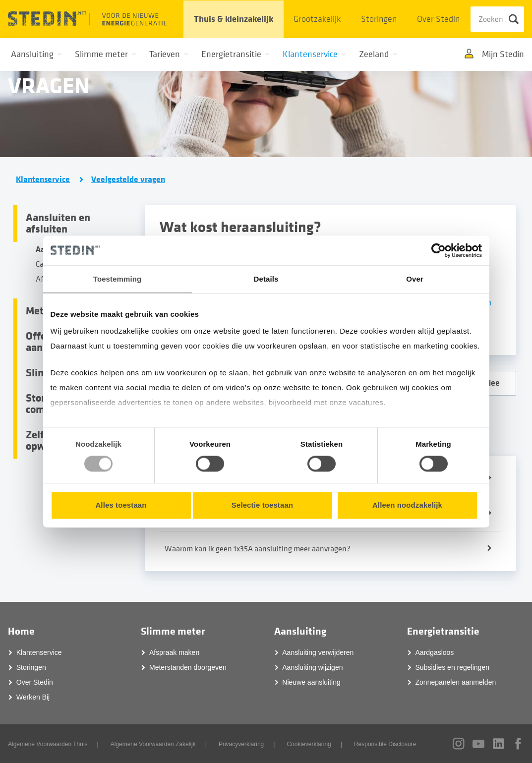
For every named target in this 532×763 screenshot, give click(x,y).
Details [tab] (266, 279)
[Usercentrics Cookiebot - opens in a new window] (439, 250)
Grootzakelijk (317, 19)
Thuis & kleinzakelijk (234, 19)
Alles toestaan (121, 505)
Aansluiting (300, 631)
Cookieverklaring (309, 744)
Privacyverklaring (241, 744)
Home (21, 631)
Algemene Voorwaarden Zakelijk (153, 744)
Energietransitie (443, 631)
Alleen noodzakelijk (407, 505)
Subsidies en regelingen (452, 667)
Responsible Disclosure (385, 744)
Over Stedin (438, 19)
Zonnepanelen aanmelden (456, 682)
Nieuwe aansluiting (311, 682)
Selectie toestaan (262, 505)
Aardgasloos (435, 652)
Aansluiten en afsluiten (58, 223)
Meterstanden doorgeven (188, 667)
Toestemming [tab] (118, 279)
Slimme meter (173, 631)
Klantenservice (43, 179)
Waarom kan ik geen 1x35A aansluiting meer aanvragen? (258, 549)
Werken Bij (33, 697)
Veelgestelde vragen (128, 179)
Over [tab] (415, 279)
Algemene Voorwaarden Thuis (48, 744)
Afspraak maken (174, 652)
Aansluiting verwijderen (318, 652)
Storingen (379, 19)
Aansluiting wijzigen (312, 667)
